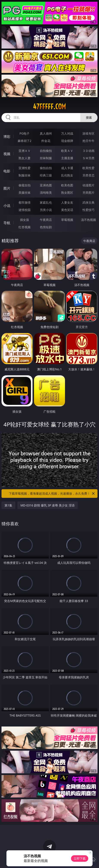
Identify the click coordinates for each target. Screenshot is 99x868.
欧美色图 (67, 185)
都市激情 (25, 202)
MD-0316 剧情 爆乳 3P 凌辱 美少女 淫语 (48, 505)
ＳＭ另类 (88, 158)
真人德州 (46, 133)
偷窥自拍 (25, 185)
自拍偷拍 (46, 151)
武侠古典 (88, 202)
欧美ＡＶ (67, 151)
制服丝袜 (25, 175)
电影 (7, 171)
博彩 (7, 137)
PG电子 (25, 133)
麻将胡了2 (25, 141)
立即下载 (80, 858)
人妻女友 (67, 202)
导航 (7, 223)
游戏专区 (88, 133)
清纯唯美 (46, 193)
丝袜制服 (46, 158)
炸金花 (46, 141)
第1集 (8, 505)
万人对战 (67, 133)
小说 (7, 206)
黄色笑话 (67, 210)
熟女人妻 (25, 158)
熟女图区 (67, 193)
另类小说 (46, 210)
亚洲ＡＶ (25, 151)
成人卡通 (67, 168)
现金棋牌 (67, 141)
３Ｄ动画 (88, 151)
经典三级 (46, 175)
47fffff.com (49, 107)
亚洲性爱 (25, 168)
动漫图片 (88, 185)
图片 (7, 188)
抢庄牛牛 (88, 141)
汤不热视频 (88, 220)
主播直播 (67, 158)
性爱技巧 (88, 210)
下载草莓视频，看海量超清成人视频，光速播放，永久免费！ (52, 494)
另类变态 (88, 175)
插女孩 (25, 220)
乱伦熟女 (67, 175)
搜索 (89, 117)
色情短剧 (46, 227)
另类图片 (88, 193)
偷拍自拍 (46, 168)
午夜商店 (46, 220)
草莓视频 (67, 220)
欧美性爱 (88, 168)
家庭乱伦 (46, 202)
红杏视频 (25, 227)
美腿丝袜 (25, 193)
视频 (7, 154)
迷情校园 (25, 210)
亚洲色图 (46, 185)
